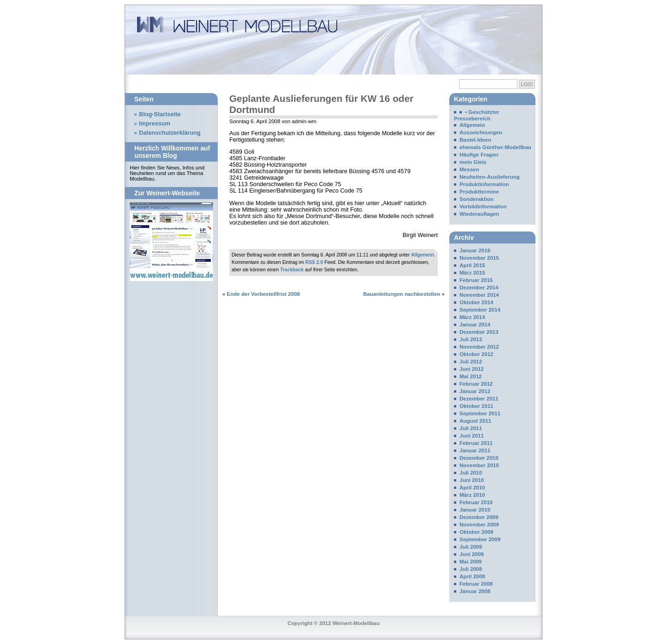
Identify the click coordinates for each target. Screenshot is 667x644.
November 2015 (479, 258)
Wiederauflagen (479, 214)
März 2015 (472, 273)
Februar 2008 (476, 584)
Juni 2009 (472, 554)
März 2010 (472, 495)
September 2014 (480, 310)
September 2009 (480, 539)
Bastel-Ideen (475, 140)
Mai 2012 (471, 376)
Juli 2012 (471, 362)
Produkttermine (479, 192)
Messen (469, 169)
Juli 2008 (471, 569)
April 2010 (472, 488)
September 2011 (480, 413)
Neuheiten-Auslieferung (490, 177)
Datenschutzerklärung (170, 133)
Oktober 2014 (476, 302)
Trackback (292, 270)
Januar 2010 (475, 510)
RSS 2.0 (314, 262)
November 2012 (479, 347)
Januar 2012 (475, 391)
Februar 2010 (476, 502)
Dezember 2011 (479, 399)
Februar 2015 (476, 280)
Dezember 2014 (479, 288)
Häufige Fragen (479, 155)
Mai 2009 (471, 562)
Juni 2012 (472, 369)
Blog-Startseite (160, 114)
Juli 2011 (471, 428)
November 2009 (479, 525)
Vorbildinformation (483, 206)
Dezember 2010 (479, 458)
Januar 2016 (475, 250)
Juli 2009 (471, 547)
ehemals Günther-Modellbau (495, 147)
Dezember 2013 (479, 332)
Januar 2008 (475, 591)
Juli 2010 (471, 473)
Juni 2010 (472, 480)
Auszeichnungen (481, 132)
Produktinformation (484, 184)
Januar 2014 (475, 325)
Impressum (155, 124)
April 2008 (472, 576)
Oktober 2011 (476, 406)
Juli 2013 (471, 339)
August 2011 (475, 421)
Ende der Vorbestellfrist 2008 (264, 294)
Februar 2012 (476, 384)
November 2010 (479, 465)
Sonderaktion (477, 199)
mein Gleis (473, 162)
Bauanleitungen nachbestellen (402, 294)
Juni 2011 (472, 436)
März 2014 (472, 317)
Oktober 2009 (476, 532)
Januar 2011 (475, 450)
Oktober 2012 (476, 354)
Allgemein (423, 255)
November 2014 (479, 295)
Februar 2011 (476, 443)
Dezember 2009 (479, 517)
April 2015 (472, 265)
